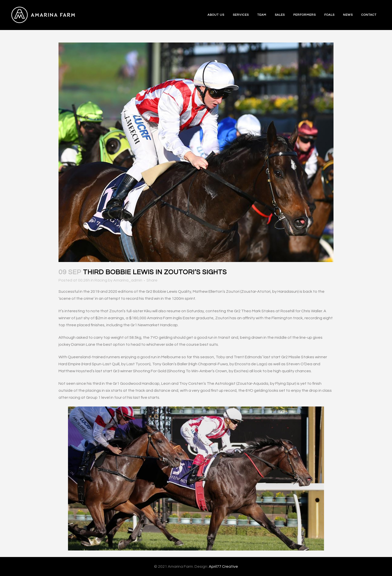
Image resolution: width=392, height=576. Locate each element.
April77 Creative (223, 566)
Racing (101, 280)
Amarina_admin (128, 280)
